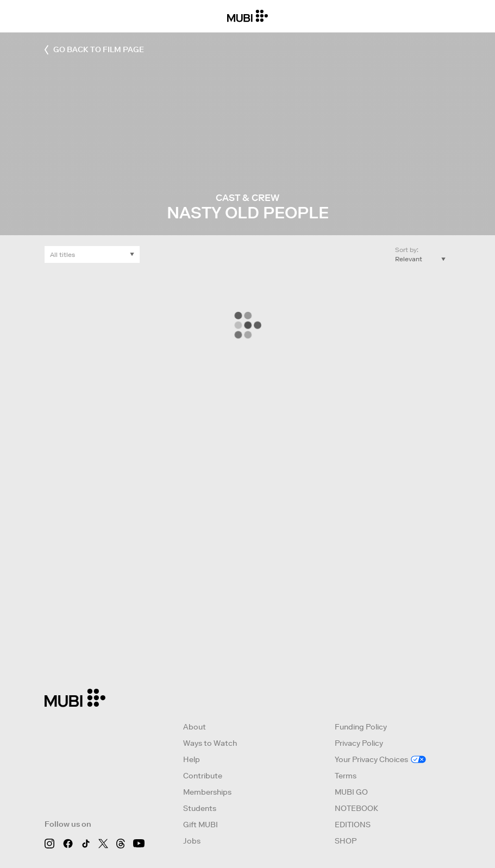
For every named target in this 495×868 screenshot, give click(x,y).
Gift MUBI (200, 825)
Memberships (207, 792)
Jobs (192, 841)
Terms (346, 776)
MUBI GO (351, 792)
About (195, 727)
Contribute (203, 776)
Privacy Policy (359, 743)
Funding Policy (361, 727)
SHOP (346, 841)
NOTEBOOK (356, 808)
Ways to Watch (210, 743)
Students (200, 808)
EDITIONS (353, 825)
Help (192, 759)
